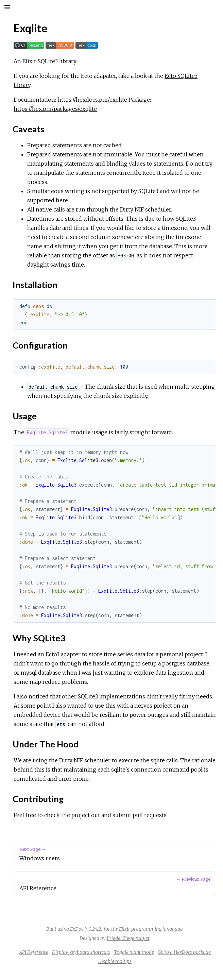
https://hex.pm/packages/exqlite (55, 109)
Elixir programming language (151, 929)
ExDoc (77, 929)
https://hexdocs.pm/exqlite (92, 100)
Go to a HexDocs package (184, 952)
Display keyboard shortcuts (81, 952)
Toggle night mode (134, 952)
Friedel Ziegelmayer (128, 938)
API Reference (34, 952)
